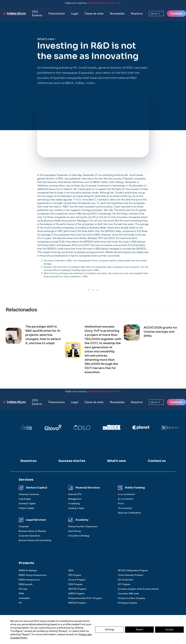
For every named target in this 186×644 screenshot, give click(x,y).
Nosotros (137, 13)
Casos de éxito (94, 13)
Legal (75, 13)
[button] (57, 14)
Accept (169, 630)
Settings (110, 630)
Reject (139, 630)
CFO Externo (37, 13)
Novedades (117, 13)
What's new (46, 39)
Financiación (57, 13)
